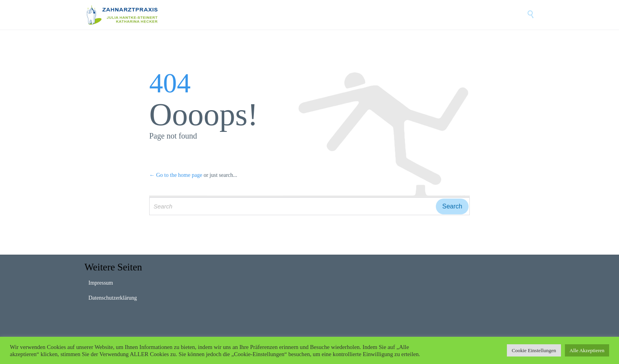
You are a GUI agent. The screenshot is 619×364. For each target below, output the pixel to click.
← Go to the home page (176, 175)
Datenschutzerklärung (113, 298)
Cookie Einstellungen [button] (534, 350)
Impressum (101, 283)
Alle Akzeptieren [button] (587, 350)
